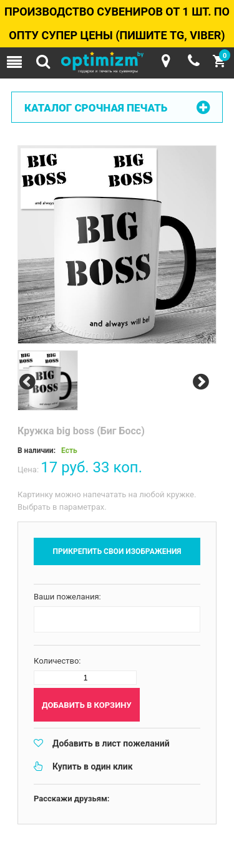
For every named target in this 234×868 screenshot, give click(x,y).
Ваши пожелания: (67, 597)
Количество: (57, 661)
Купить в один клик (93, 766)
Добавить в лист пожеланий (111, 743)
